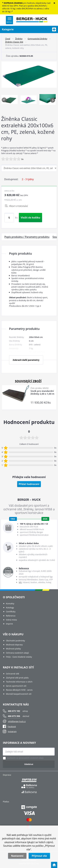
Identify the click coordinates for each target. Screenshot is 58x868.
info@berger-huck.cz (17, 721)
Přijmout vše (39, 856)
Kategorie (29, 29)
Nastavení (17, 856)
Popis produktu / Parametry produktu (27, 237)
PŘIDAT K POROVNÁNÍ (18, 206)
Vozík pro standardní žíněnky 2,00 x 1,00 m (42, 392)
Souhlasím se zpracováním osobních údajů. (25, 758)
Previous (4, 100)
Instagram (12, 731)
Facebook (9, 727)
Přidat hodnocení (29, 484)
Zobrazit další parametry (26, 360)
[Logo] (32, 20)
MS (20, 582)
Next (53, 100)
